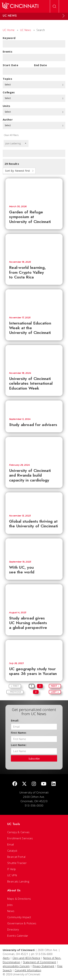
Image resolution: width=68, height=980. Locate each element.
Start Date (10, 65)
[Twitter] (24, 784)
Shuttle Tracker (17, 863)
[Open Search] (54, 6)
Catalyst (12, 851)
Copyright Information (28, 970)
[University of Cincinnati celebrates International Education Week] (34, 357)
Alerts (6, 958)
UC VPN (12, 875)
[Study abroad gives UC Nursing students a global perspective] (34, 596)
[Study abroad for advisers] (34, 407)
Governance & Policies (22, 923)
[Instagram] (34, 784)
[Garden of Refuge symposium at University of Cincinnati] (34, 190)
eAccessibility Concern (16, 966)
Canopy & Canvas (18, 832)
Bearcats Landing (18, 881)
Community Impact (19, 917)
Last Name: (19, 745)
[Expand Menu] (63, 16)
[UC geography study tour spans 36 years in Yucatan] (34, 649)
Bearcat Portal (16, 857)
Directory (13, 929)
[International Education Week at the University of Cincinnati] (34, 301)
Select (34, 85)
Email (11, 844)
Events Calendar (18, 936)
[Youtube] (44, 784)
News (11, 911)
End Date (40, 65)
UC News (26, 30)
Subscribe (34, 759)
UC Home (9, 30)
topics (7, 79)
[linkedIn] (54, 784)
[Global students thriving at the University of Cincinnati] (34, 502)
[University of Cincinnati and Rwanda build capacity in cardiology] (34, 448)
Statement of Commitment (40, 962)
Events (8, 51)
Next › (55, 686)
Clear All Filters (11, 135)
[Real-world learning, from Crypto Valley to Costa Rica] (34, 245)
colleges (9, 92)
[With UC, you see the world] (34, 548)
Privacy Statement (44, 966)
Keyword (9, 38)
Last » (55, 692)
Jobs (10, 905)
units (7, 106)
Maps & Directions (19, 899)
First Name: (19, 733)
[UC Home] (20, 6)
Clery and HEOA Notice (26, 958)
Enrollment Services (20, 838)
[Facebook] (15, 784)
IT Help (12, 869)
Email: (15, 720)
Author (8, 119)
